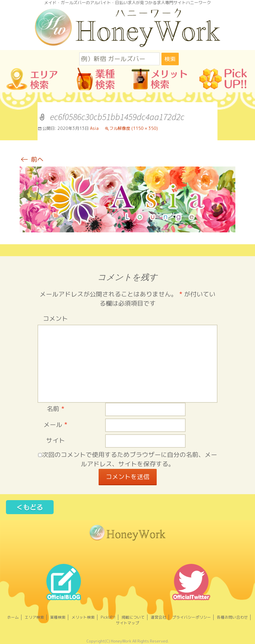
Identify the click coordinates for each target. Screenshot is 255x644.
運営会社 (158, 617)
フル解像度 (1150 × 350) (134, 128)
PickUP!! (108, 617)
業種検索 (58, 617)
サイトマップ (128, 623)
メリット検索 (83, 617)
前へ (32, 160)
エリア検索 (34, 617)
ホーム (13, 617)
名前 (56, 409)
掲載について (133, 617)
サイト (56, 440)
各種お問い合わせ (232, 617)
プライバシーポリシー (192, 617)
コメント (55, 319)
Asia (94, 128)
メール (55, 425)
